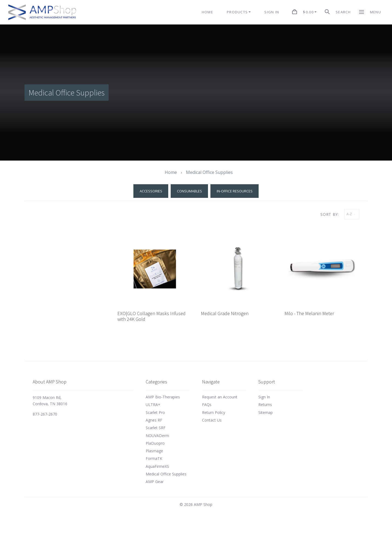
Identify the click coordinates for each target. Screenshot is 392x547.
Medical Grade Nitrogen (225, 313)
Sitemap (266, 412)
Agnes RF (154, 420)
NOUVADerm (157, 436)
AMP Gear (155, 482)
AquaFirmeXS (157, 466)
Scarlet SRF (156, 428)
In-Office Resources (235, 191)
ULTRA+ (153, 405)
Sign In (264, 397)
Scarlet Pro (155, 412)
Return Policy (214, 412)
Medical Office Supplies (166, 474)
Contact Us (212, 420)
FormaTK (154, 458)
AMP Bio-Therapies (163, 397)
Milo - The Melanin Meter (309, 313)
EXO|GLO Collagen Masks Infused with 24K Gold (151, 316)
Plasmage (154, 451)
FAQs (207, 405)
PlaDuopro (155, 443)
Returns (265, 405)
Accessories (151, 191)
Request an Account (220, 397)
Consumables (189, 191)
